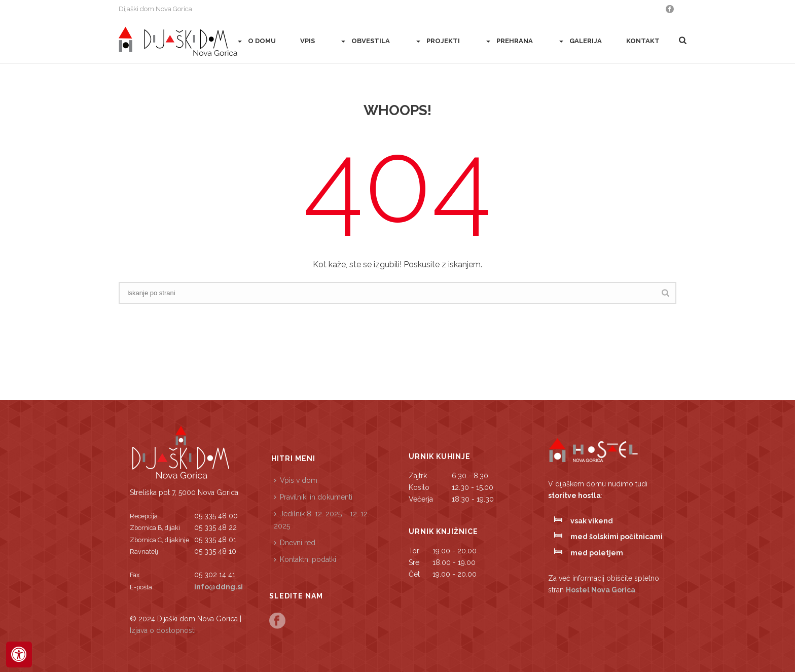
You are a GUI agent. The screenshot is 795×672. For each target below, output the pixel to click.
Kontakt (643, 41)
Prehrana (509, 41)
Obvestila (365, 41)
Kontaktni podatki (305, 559)
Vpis (308, 41)
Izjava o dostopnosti (163, 630)
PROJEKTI (437, 41)
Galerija (580, 41)
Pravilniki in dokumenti (313, 497)
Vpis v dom (296, 480)
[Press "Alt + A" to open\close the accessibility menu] (19, 655)
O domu (256, 41)
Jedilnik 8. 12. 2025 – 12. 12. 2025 (321, 520)
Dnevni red (295, 543)
